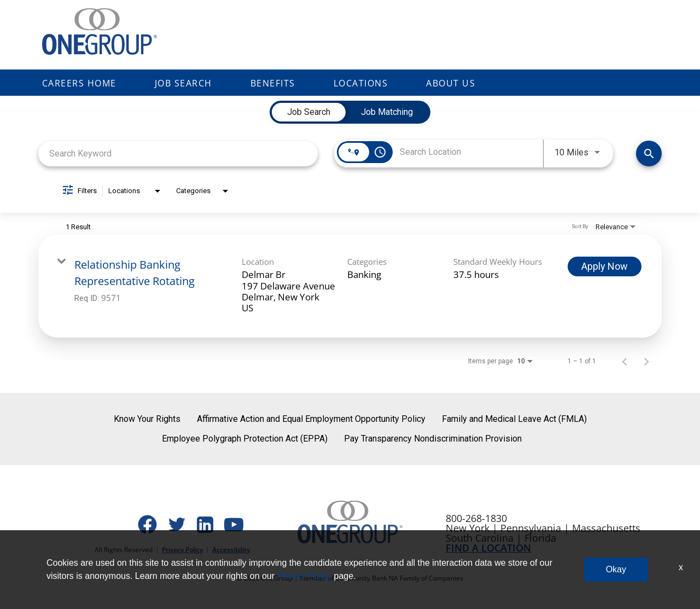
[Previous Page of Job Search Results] (625, 361)
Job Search (183, 83)
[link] (350, 286)
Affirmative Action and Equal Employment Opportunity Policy (311, 419)
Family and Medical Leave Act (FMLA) (514, 419)
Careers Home (79, 83)
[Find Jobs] (649, 153)
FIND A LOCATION (488, 548)
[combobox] (178, 153)
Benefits (273, 83)
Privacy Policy (182, 550)
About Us (451, 83)
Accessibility (231, 550)
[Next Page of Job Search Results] (646, 361)
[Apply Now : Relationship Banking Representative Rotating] (605, 266)
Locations (361, 83)
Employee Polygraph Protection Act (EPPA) (245, 439)
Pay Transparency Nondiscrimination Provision (433, 439)
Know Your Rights (147, 419)
